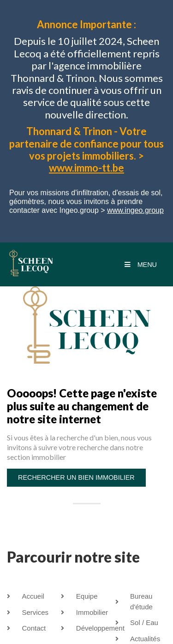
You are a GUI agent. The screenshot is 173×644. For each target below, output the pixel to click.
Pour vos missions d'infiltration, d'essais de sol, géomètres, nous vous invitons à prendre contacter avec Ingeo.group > (86, 201)
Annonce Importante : (86, 24)
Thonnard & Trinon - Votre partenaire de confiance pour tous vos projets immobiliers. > (86, 149)
